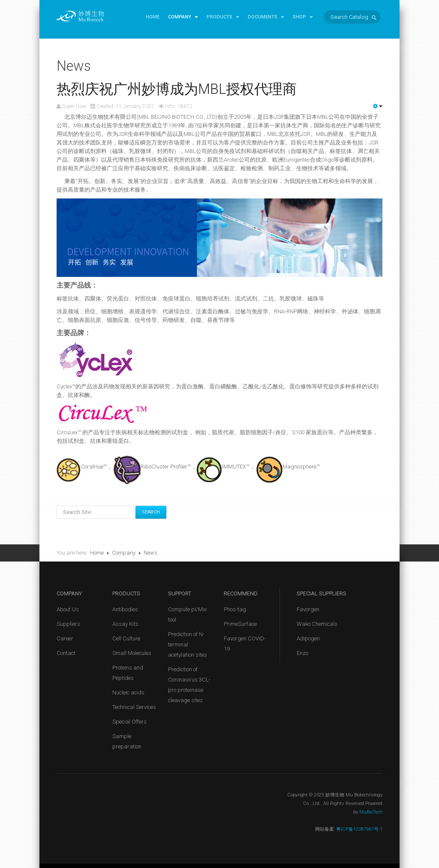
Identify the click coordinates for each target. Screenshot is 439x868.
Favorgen (308, 609)
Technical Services (134, 707)
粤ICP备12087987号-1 (359, 829)
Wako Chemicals (317, 624)
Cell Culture (126, 638)
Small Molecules (132, 653)
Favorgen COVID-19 (245, 644)
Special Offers (129, 722)
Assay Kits (125, 624)
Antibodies (125, 609)
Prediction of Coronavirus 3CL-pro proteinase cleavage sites (189, 685)
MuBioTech (371, 812)
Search (151, 512)
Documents (266, 17)
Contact (66, 653)
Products (223, 17)
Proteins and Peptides (128, 673)
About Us (68, 609)
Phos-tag (235, 609)
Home (153, 17)
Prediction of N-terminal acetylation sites (188, 644)
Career (65, 638)
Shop (303, 17)
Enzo (302, 653)
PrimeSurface (240, 624)
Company (183, 17)
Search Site (57, 506)
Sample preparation (127, 741)
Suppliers (68, 624)
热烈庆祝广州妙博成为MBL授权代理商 (177, 89)
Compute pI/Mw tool (188, 614)
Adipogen (308, 638)
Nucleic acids (128, 692)
